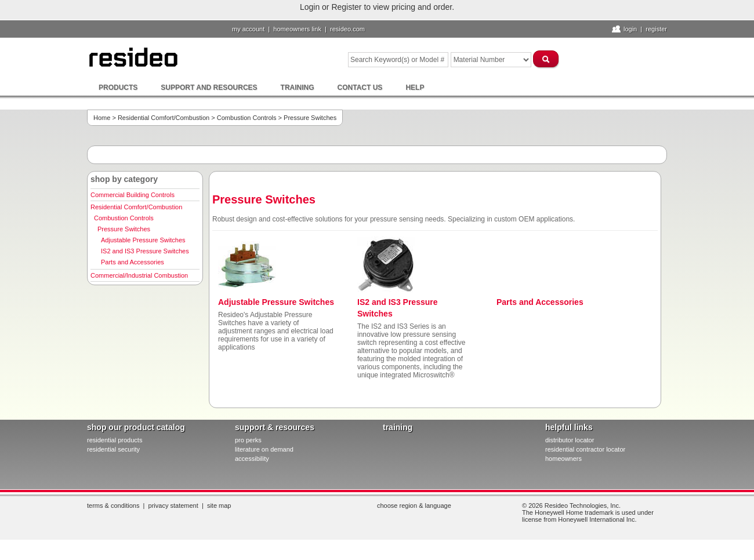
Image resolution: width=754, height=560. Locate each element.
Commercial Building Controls (133, 195)
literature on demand (264, 449)
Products (118, 88)
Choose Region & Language (414, 506)
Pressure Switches (124, 229)
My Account (248, 29)
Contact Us (360, 88)
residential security (113, 449)
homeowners (563, 459)
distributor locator (570, 440)
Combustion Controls (247, 118)
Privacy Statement (173, 506)
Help (415, 88)
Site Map (219, 506)
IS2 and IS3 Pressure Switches (145, 251)
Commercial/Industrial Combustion (139, 275)
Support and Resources (209, 88)
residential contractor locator (585, 449)
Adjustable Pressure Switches (143, 240)
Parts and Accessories (133, 262)
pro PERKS (248, 440)
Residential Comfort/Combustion (164, 118)
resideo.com (347, 29)
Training (298, 88)
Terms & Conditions (113, 506)
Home (102, 118)
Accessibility (252, 459)
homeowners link (297, 29)
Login (630, 29)
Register (656, 29)
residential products (115, 440)
